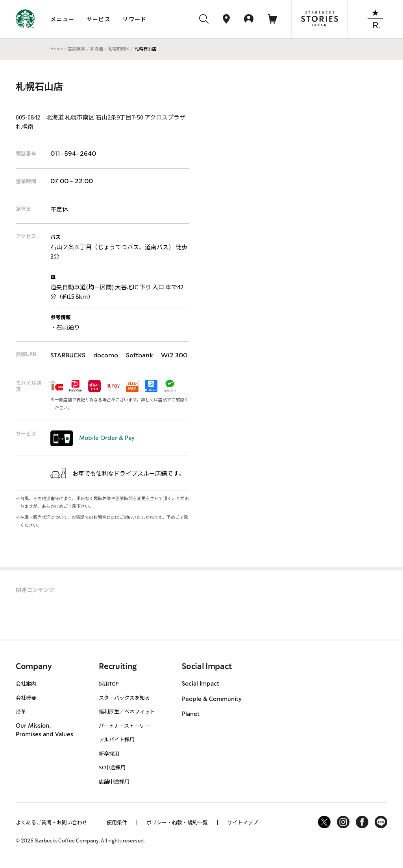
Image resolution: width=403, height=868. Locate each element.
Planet (191, 714)
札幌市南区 (119, 48)
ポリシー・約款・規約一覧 (177, 822)
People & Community (212, 699)
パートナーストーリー (124, 725)
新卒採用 (109, 753)
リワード (135, 19)
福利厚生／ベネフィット (127, 711)
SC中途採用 (112, 767)
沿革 (21, 711)
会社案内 (26, 683)
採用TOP (109, 683)
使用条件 (117, 822)
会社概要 (26, 698)
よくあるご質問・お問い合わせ (52, 822)
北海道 (97, 48)
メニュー (63, 19)
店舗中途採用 (114, 781)
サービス (99, 19)
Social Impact (201, 684)
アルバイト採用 (117, 739)
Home (57, 48)
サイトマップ (242, 822)
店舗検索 (76, 48)
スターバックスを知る (124, 698)
